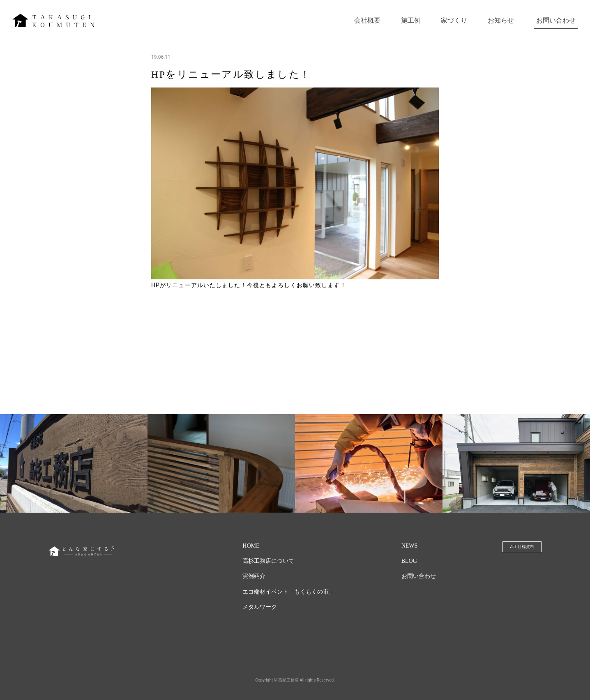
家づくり (454, 20)
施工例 (411, 20)
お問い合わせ (556, 20)
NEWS (410, 546)
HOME (251, 546)
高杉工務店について (268, 561)
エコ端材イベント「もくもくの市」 (288, 592)
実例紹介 (254, 576)
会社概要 (367, 20)
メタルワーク (260, 607)
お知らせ (501, 20)
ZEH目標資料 (522, 547)
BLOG (409, 561)
